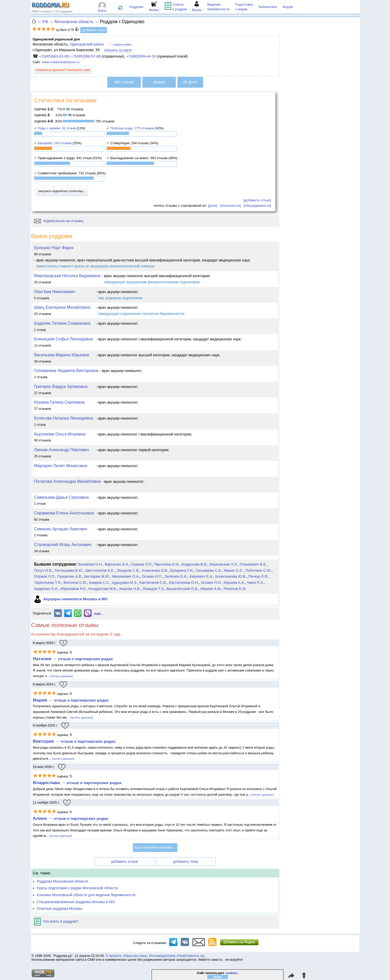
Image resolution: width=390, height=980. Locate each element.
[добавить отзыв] (257, 200)
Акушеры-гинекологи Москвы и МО (75, 599)
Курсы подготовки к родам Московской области (77, 888)
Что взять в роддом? (56, 921)
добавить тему (186, 861)
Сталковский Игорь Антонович (63, 545)
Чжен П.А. (255, 583)
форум (159, 82)
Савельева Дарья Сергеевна (62, 497)
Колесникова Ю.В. (231, 576)
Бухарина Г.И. (182, 570)
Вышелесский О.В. (183, 589)
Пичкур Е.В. (258, 576)
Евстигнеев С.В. (153, 583)
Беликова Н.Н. (90, 564)
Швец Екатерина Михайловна (62, 307)
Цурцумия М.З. (125, 583)
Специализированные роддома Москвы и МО (76, 902)
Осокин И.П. (152, 576)
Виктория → (74, 741)
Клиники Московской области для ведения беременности (86, 895)
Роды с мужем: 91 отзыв (57, 128)
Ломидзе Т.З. (153, 589)
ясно (218, 977)
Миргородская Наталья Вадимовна (67, 276)
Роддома (136, 7)
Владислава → (77, 783)
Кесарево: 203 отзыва (55, 143)
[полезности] (231, 206)
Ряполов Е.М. (235, 589)
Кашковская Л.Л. (224, 564)
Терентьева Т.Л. (48, 583)
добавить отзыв (124, 861)
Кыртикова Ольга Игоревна (60, 434)
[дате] (213, 206)
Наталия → (73, 659)
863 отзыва (124, 82)
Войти (102, 11)
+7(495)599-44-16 (141, 56)
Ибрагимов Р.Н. (73, 589)
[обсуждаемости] (257, 206)
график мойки (122, 44)
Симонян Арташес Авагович (61, 529)
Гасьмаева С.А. (209, 570)
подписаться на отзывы (59, 221)
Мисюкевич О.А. (126, 576)
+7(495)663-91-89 (54, 56)
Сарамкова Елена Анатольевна (64, 513)
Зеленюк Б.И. (176, 576)
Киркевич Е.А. (201, 576)
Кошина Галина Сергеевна (59, 402)
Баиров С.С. (99, 583)
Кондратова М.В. (103, 589)
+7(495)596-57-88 (86, 56)
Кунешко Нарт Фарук (54, 248)
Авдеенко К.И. (46, 589)
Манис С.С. (234, 570)
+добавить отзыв (94, 30)
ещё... (99, 614)
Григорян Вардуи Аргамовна (61, 387)
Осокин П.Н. (211, 583)
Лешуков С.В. (128, 570)
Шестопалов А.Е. (100, 570)
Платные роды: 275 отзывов (132, 128)
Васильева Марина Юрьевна (62, 355)
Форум (288, 7)
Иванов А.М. (211, 589)
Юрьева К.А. (234, 583)
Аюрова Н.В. (130, 589)
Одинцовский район (87, 44)
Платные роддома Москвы (60, 909)
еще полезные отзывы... (155, 847)
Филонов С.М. (75, 583)
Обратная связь (135, 956)
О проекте (113, 956)
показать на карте (118, 50)
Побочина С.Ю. (258, 570)
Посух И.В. (43, 570)
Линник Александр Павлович (62, 450)
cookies (231, 973)
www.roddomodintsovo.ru (61, 62)
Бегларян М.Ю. (97, 576)
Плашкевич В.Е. (253, 564)
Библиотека (268, 7)
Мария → (71, 700)
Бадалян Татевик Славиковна (62, 323)
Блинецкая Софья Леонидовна (64, 339)
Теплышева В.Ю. (69, 570)
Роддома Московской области (63, 881)
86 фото (190, 82)
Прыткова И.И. (167, 564)
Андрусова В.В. (194, 564)
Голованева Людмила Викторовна (66, 371)
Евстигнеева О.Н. (184, 583)
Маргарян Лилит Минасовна (61, 466)
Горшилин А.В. (70, 576)
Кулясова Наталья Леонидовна (64, 418)
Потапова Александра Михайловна (67, 481)
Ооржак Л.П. (142, 564)
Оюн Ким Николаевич (55, 292)
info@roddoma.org (190, 956)
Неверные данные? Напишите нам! (63, 70)
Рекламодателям (162, 956)
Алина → (71, 818)
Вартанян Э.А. (117, 564)
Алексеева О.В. (155, 570)
